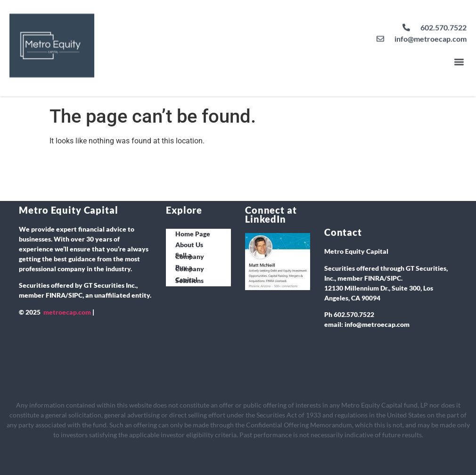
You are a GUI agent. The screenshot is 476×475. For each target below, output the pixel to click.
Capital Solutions (189, 280)
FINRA (56, 295)
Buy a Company (190, 268)
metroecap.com (67, 312)
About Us (189, 245)
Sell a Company (190, 256)
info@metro (363, 324)
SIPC (75, 295)
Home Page (193, 234)
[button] (459, 58)
